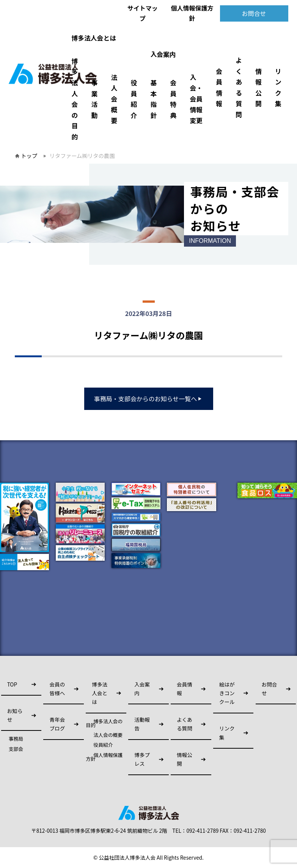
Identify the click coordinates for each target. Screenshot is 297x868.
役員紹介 (134, 99)
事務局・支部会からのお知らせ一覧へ (149, 399)
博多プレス (142, 759)
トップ (29, 156)
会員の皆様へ (57, 689)
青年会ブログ (57, 724)
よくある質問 (239, 87)
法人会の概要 (108, 735)
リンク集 (278, 88)
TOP (12, 684)
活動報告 (142, 724)
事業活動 (94, 99)
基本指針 (153, 99)
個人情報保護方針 (192, 13)
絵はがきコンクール (227, 693)
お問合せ (254, 13)
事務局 (16, 739)
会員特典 (173, 99)
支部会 (16, 749)
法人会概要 (114, 99)
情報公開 (258, 88)
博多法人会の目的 (75, 99)
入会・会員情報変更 (196, 99)
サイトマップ (143, 13)
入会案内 (163, 54)
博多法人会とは (93, 38)
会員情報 (219, 88)
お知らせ (15, 715)
